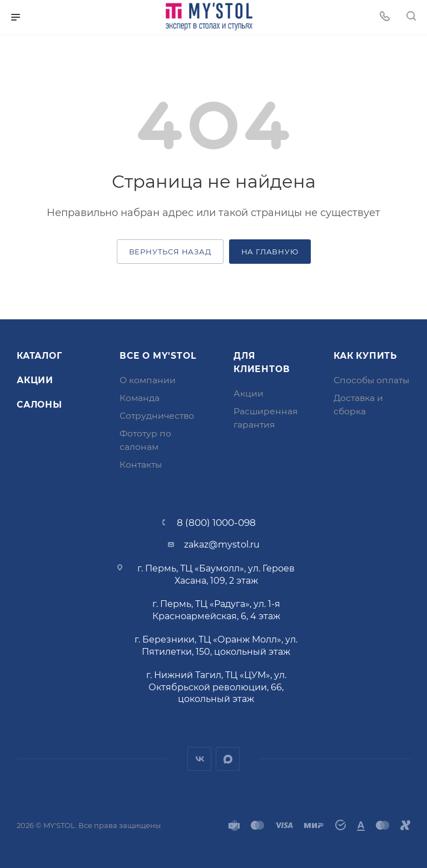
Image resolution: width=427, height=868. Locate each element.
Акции (35, 380)
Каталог (39, 356)
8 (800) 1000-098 (216, 522)
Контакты (141, 465)
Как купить (365, 356)
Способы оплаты (371, 380)
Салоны (39, 405)
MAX (228, 759)
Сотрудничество (157, 416)
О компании (148, 380)
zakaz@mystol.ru (222, 545)
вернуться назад (170, 252)
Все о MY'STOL (158, 356)
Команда (140, 398)
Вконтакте (199, 759)
